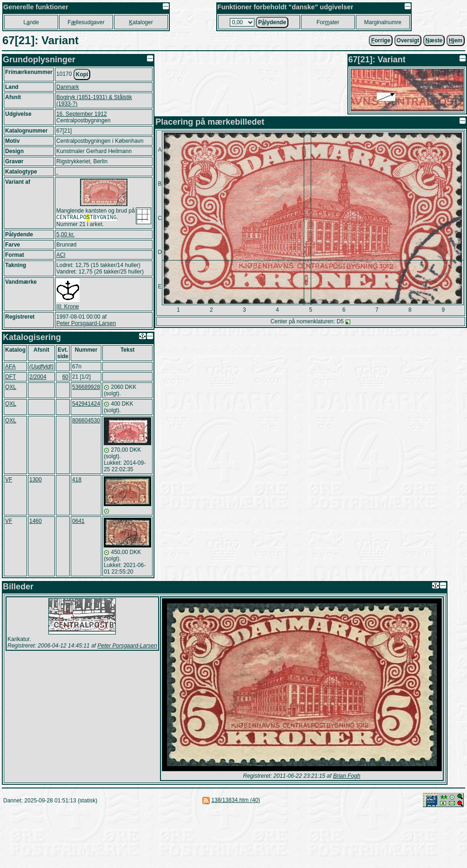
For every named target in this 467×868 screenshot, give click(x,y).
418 (77, 481)
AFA (10, 367)
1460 (36, 522)
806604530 (86, 421)
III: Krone (68, 307)
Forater (328, 22)
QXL (11, 388)
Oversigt (408, 40)
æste (434, 40)
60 (65, 378)
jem (456, 40)
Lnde (31, 22)
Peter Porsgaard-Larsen (86, 324)
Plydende (272, 22)
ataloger (141, 22)
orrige (381, 40)
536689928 (86, 388)
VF (9, 481)
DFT (10, 378)
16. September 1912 (82, 114)
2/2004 (38, 378)
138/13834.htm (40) (236, 801)
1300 (36, 481)
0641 (78, 522)
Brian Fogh (347, 777)
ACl (61, 256)
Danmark (68, 87)
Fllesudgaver (86, 22)
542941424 (86, 405)
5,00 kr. (65, 235)
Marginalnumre (383, 22)
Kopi (82, 74)
